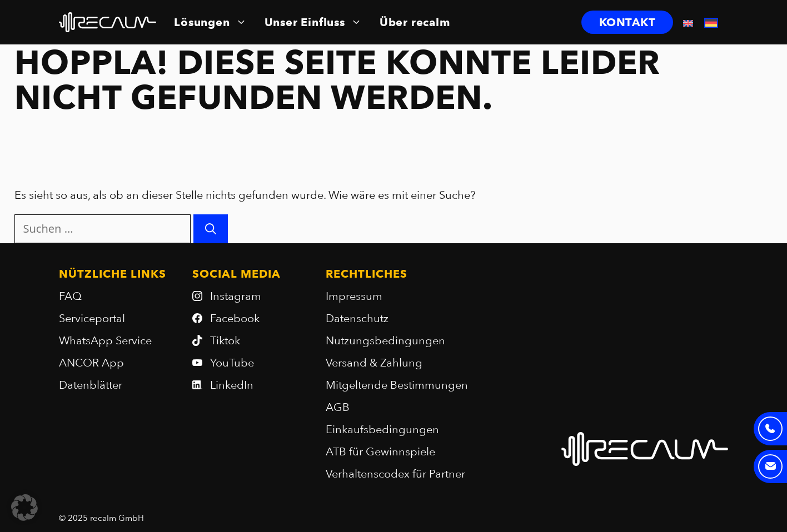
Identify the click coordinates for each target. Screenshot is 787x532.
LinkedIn (232, 385)
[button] (24, 508)
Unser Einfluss (313, 22)
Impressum (354, 296)
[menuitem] (688, 22)
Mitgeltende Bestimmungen (397, 385)
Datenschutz (357, 318)
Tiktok (225, 340)
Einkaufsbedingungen (382, 429)
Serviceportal (92, 318)
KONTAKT (627, 22)
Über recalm (415, 22)
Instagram (236, 296)
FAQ (70, 296)
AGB (338, 407)
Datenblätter (91, 385)
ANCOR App (91, 363)
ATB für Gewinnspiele (380, 451)
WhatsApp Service (105, 340)
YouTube (232, 363)
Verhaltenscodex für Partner (395, 474)
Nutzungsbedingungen (385, 340)
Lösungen (210, 22)
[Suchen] (211, 229)
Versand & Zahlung (374, 363)
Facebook (235, 318)
